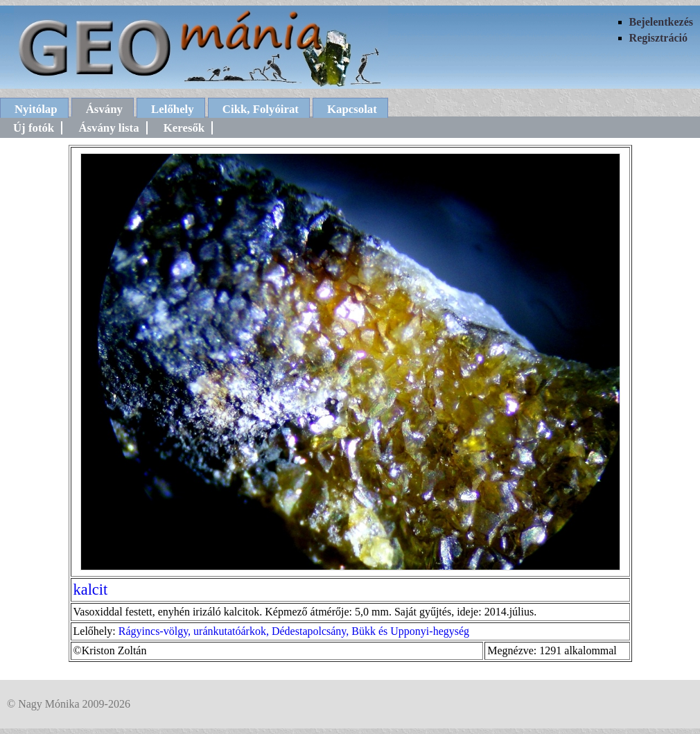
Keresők (184, 128)
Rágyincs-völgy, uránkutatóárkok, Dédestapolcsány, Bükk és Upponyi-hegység (294, 631)
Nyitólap (36, 109)
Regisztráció (658, 38)
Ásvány (104, 109)
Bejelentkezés (661, 22)
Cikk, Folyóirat (261, 109)
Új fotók (34, 128)
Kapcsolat (352, 109)
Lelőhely (173, 109)
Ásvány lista (108, 128)
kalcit (91, 589)
